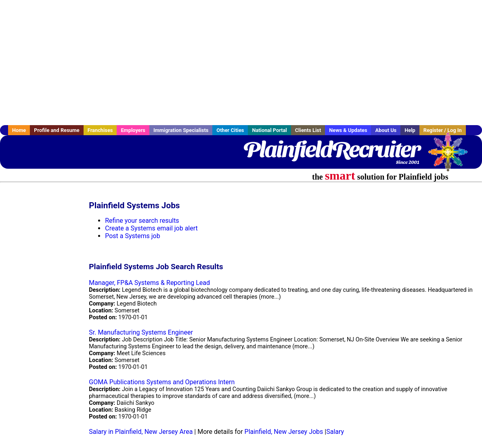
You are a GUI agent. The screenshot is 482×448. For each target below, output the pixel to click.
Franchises (100, 130)
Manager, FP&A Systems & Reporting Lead (149, 283)
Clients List (308, 130)
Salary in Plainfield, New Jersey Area (141, 432)
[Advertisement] (241, 63)
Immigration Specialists (181, 130)
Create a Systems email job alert (151, 228)
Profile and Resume (57, 130)
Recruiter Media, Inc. (452, 156)
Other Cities (230, 130)
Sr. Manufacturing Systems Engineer (141, 332)
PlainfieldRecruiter (331, 149)
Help (410, 130)
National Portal (269, 130)
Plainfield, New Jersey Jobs (284, 432)
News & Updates (348, 130)
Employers (133, 130)
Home (19, 130)
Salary (335, 432)
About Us (386, 130)
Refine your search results (142, 221)
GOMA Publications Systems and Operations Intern (162, 382)
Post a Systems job (133, 236)
